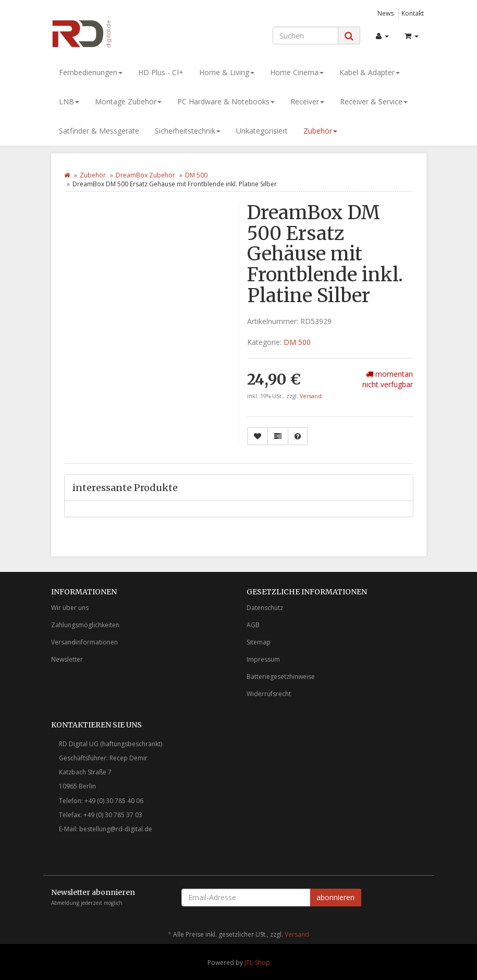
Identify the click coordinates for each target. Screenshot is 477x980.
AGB (253, 625)
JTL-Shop (257, 963)
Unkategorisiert (262, 131)
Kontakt (413, 13)
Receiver (307, 101)
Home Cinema (297, 72)
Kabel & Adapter (370, 72)
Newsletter (67, 659)
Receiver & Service (374, 101)
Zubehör (320, 131)
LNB (69, 101)
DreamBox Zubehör (145, 175)
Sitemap (259, 642)
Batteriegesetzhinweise (281, 677)
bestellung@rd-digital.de (116, 829)
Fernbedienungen (91, 72)
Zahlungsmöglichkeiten (85, 625)
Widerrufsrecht (269, 694)
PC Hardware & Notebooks (226, 101)
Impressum (263, 659)
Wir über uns (70, 608)
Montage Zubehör (128, 101)
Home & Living (227, 72)
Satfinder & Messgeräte (99, 131)
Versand (311, 396)
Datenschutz (265, 608)
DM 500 (196, 175)
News (386, 13)
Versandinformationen (84, 642)
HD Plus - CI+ (161, 72)
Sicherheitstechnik (188, 131)
